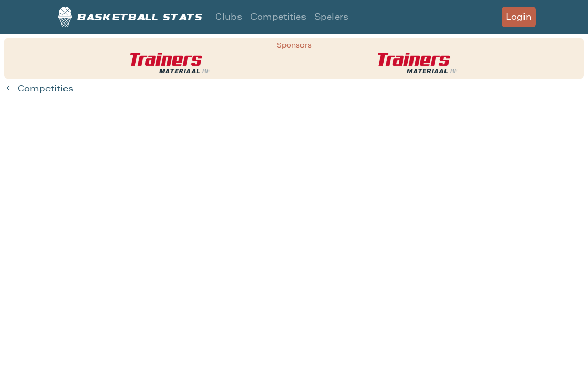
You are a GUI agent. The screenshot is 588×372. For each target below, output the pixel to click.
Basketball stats (130, 17)
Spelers (331, 17)
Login (519, 17)
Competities (278, 17)
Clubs (229, 17)
